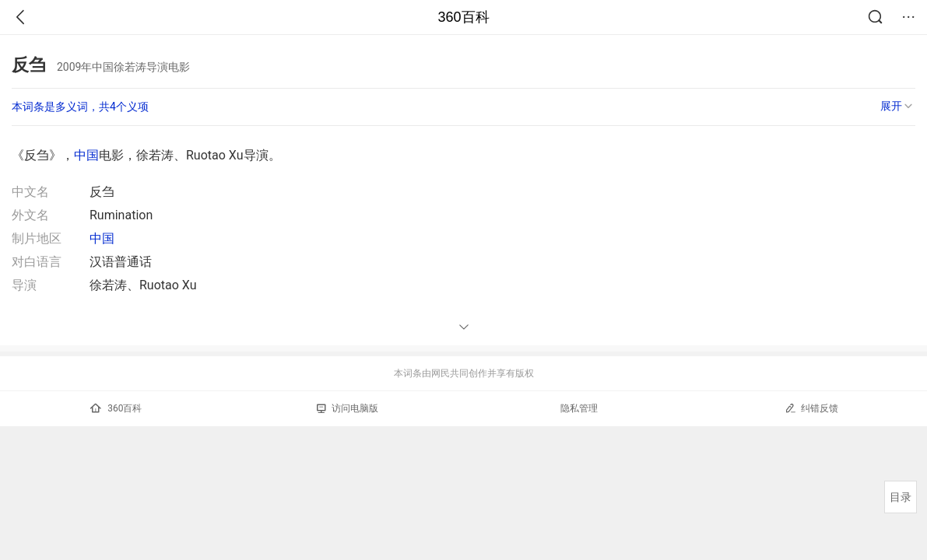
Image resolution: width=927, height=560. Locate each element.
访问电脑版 (348, 408)
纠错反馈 (811, 408)
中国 (86, 155)
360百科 (463, 17)
